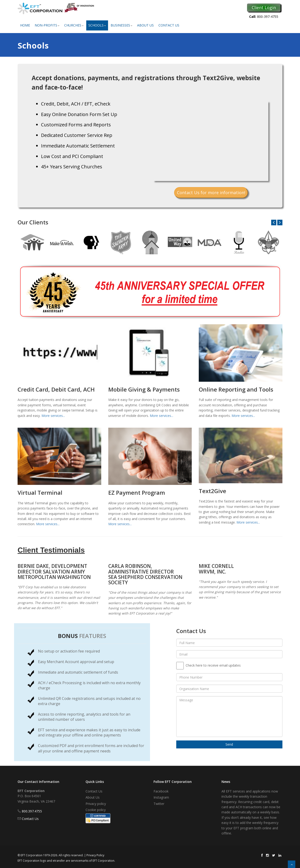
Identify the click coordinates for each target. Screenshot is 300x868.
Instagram (161, 797)
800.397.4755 (32, 811)
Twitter (159, 804)
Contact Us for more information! (211, 192)
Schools (97, 25)
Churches (74, 25)
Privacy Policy (95, 855)
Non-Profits (47, 25)
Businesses (122, 25)
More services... (53, 416)
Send (229, 744)
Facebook (161, 791)
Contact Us (169, 25)
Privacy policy (96, 804)
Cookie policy (96, 810)
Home (25, 25)
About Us (145, 25)
